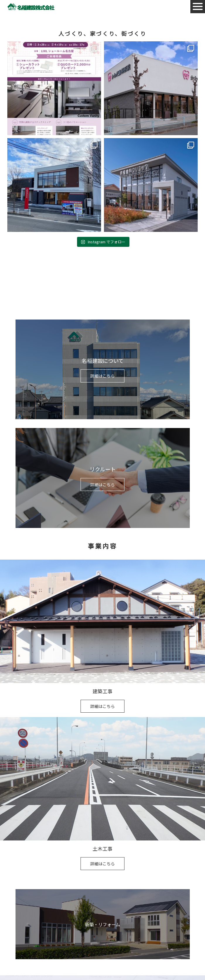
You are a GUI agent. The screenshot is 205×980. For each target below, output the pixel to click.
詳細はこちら (102, 376)
